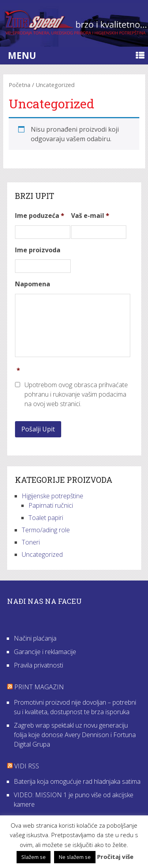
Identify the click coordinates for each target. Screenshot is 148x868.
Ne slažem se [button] (75, 857)
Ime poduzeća (40, 216)
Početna (20, 85)
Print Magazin (39, 687)
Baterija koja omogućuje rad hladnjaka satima (77, 781)
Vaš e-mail (90, 216)
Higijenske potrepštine (52, 496)
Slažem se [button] (34, 857)
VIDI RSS (27, 766)
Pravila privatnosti (38, 665)
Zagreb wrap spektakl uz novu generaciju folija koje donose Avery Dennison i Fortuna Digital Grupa (75, 735)
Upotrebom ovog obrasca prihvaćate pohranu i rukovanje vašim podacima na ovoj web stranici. (76, 394)
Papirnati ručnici (51, 505)
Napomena (33, 284)
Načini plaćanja (35, 638)
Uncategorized (42, 554)
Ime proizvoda (38, 250)
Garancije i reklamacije (45, 652)
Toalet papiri (46, 518)
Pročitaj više (115, 857)
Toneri (31, 542)
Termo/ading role (46, 530)
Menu (22, 55)
